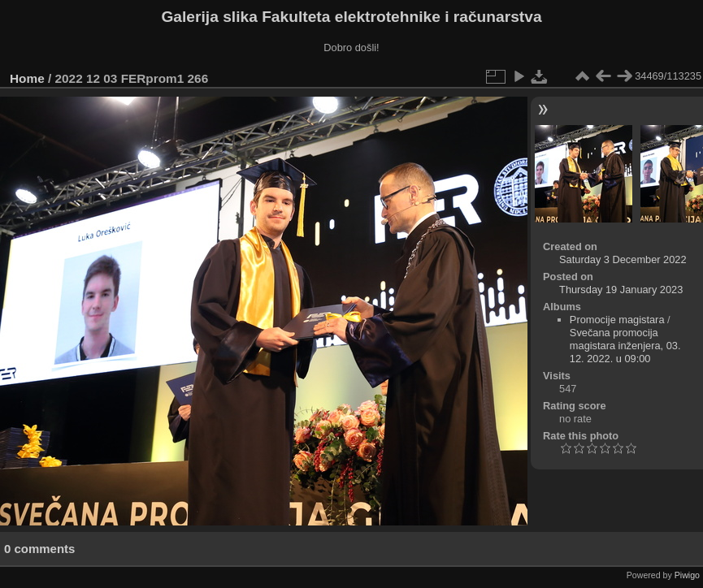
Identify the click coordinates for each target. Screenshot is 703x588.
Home (27, 78)
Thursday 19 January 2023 (621, 290)
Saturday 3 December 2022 (623, 259)
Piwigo (687, 575)
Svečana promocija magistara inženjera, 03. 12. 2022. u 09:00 (625, 346)
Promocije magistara (617, 320)
